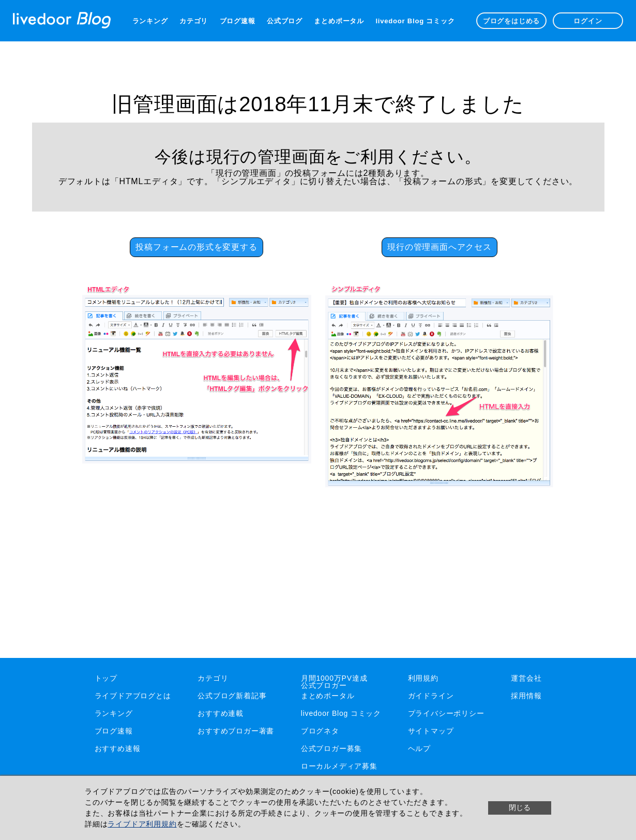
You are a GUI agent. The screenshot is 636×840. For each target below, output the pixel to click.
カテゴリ (194, 21)
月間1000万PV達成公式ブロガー (334, 682)
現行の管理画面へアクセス (440, 247)
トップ (106, 678)
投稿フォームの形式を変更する (196, 247)
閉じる (520, 807)
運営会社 (526, 678)
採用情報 (526, 696)
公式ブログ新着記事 (232, 696)
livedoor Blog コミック (415, 21)
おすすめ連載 (221, 713)
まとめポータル (339, 21)
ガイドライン (431, 696)
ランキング (150, 21)
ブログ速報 (238, 21)
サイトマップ (431, 731)
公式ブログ (285, 21)
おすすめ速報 (118, 748)
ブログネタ (320, 731)
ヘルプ (419, 748)
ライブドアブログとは (133, 696)
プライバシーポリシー (446, 713)
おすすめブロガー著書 (236, 731)
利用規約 (423, 678)
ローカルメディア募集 (339, 766)
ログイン (588, 21)
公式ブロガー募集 (331, 748)
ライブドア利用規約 (142, 824)
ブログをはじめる (511, 21)
